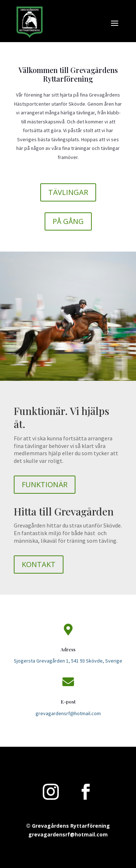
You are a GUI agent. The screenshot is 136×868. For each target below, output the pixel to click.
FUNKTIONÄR (45, 484)
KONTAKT (39, 564)
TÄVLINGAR (68, 192)
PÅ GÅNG (68, 221)
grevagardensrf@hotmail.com (68, 713)
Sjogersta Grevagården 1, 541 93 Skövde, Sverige (68, 661)
